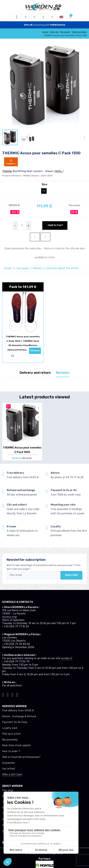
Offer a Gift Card (12, 775)
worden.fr (67, 658)
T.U (44, 191)
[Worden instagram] (8, 694)
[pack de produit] (23, 312)
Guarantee (8, 763)
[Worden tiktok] (3, 694)
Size (44, 184)
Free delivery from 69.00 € (18, 711)
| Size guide (21, 268)
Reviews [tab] (63, 373)
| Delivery (36, 268)
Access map (10, 617)
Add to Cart (55, 225)
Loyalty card (10, 728)
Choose (35, 351)
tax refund (8, 769)
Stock (7, 268)
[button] (26, 17)
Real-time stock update (16, 745)
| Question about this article (61, 268)
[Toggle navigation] (17, 17)
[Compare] (39, 417)
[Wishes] (44, 17)
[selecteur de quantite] (22, 226)
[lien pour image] (44, 85)
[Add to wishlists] (39, 408)
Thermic (7, 171)
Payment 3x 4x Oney (15, 722)
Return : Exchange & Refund (19, 716)
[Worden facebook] (12, 694)
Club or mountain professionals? (21, 757)
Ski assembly (10, 740)
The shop (8, 790)
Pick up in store (11, 734)
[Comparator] (52, 17)
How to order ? (11, 751)
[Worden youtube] (17, 694)
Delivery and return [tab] (35, 373)
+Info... (59, 171)
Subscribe (71, 575)
